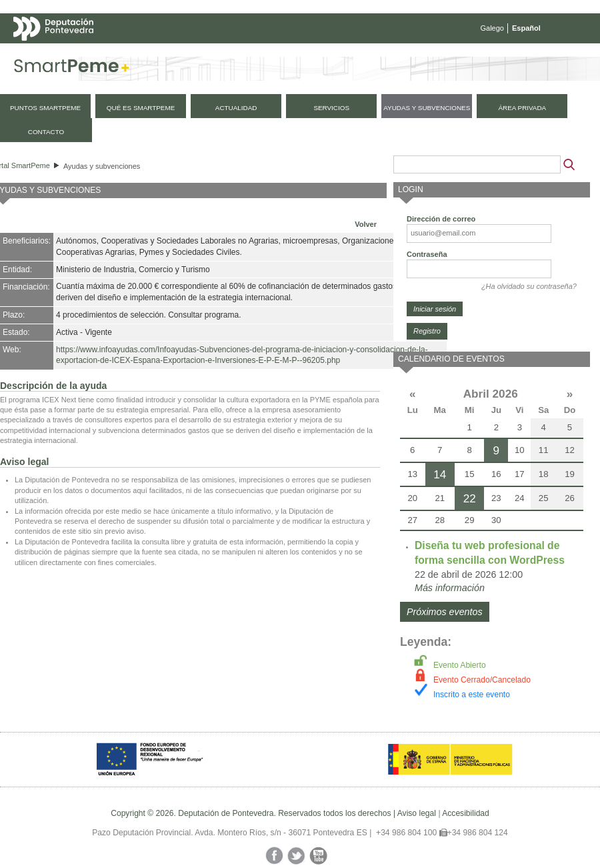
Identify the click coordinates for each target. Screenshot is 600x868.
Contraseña (427, 254)
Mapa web (145, 55)
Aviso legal (417, 813)
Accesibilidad (466, 813)
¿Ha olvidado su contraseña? (529, 286)
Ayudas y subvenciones (102, 166)
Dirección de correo (441, 219)
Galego (492, 28)
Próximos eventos (445, 612)
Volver (366, 224)
